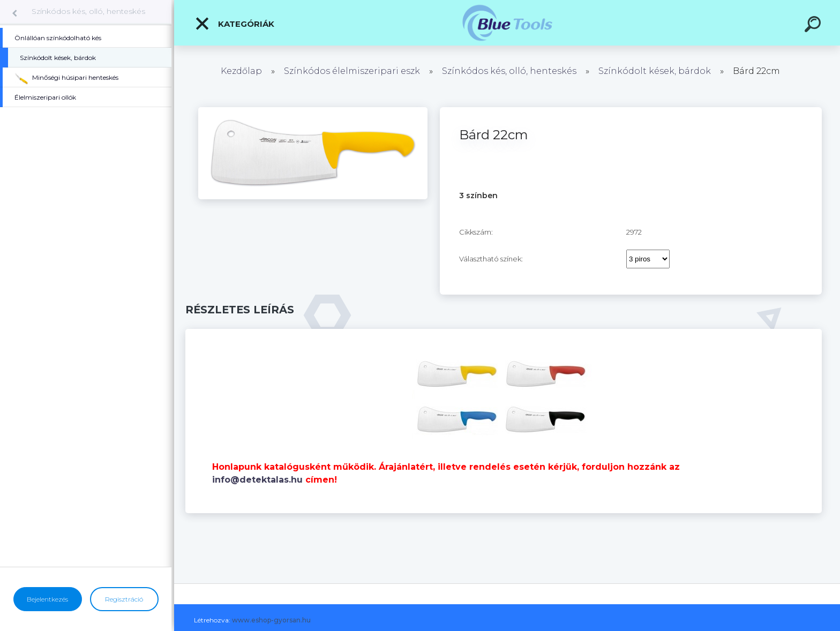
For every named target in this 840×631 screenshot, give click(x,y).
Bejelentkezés (47, 599)
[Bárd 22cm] (313, 111)
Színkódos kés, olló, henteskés (88, 11)
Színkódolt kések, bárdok (655, 71)
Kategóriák (234, 24)
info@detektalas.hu (257, 480)
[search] (814, 26)
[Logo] (507, 23)
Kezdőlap (241, 71)
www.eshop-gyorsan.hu (271, 620)
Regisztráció (124, 599)
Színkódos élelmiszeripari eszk (352, 71)
